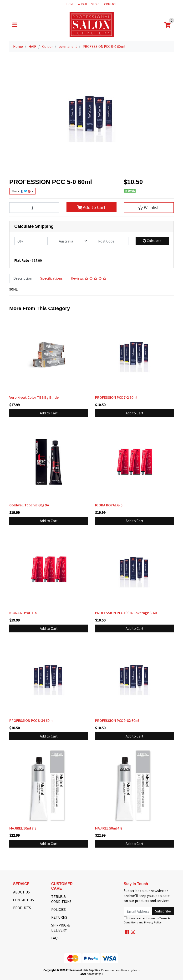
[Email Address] (138, 911)
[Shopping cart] (168, 25)
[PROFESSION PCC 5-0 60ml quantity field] (34, 208)
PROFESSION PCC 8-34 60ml (31, 720)
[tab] (23, 278)
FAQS (55, 938)
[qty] (31, 241)
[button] (149, 208)
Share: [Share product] (21, 191)
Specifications (51, 278)
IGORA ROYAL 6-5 (109, 505)
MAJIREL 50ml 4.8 (109, 828)
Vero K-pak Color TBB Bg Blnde (34, 397)
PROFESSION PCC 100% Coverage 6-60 (126, 613)
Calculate (152, 241)
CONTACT (110, 4)
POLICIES (58, 909)
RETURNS (59, 917)
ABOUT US (21, 892)
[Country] (71, 241)
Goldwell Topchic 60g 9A (29, 505)
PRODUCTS (22, 908)
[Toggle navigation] (15, 25)
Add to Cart (91, 207)
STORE (96, 4)
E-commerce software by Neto (120, 970)
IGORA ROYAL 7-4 (23, 613)
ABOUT (83, 4)
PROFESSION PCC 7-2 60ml (116, 397)
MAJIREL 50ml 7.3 (23, 828)
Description (23, 278)
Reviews (89, 278)
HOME (70, 4)
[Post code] (112, 241)
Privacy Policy (153, 922)
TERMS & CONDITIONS (61, 899)
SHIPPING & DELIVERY (60, 928)
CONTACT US (23, 900)
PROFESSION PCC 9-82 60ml (117, 720)
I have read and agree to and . (147, 920)
